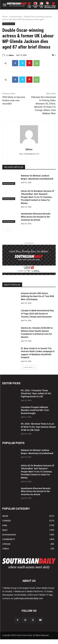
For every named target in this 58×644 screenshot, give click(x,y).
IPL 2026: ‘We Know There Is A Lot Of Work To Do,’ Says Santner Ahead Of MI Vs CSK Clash (38, 427)
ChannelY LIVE (35, 7)
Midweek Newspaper (47, 7)
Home (5, 17)
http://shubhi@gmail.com (29, 154)
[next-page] (9, 230)
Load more (29, 367)
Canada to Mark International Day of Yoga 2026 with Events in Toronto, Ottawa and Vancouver (37, 314)
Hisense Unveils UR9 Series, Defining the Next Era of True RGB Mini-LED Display (37, 296)
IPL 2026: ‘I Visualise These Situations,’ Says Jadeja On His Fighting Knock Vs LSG (36, 393)
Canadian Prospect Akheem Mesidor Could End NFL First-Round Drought (35, 410)
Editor (11, 55)
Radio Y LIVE (41, 7)
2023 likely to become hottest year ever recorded (14, 100)
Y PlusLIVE (29, 7)
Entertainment (16, 17)
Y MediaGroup (53, 7)
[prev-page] (4, 230)
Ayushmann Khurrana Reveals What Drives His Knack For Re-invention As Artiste (36, 217)
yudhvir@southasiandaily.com (28, 598)
